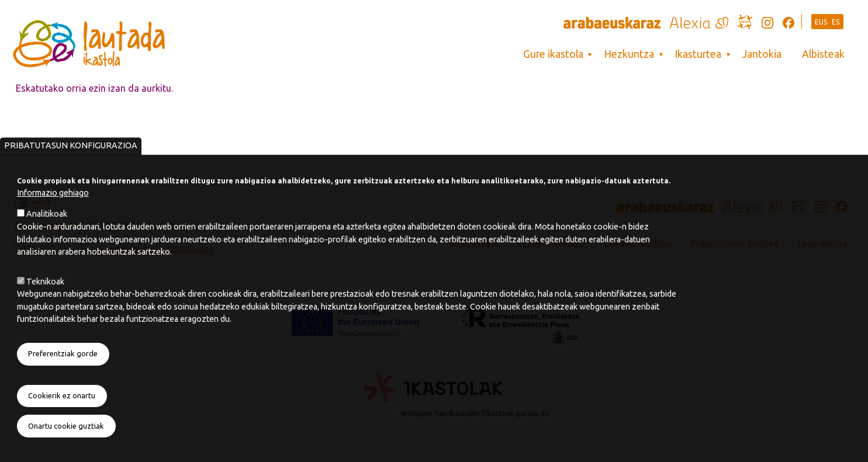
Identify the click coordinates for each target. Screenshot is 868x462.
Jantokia (762, 54)
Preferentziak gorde (63, 375)
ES (836, 22)
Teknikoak (45, 303)
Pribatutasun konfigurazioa (71, 167)
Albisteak (823, 54)
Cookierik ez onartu (62, 417)
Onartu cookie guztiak (66, 447)
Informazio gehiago (53, 214)
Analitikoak (47, 235)
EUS (821, 22)
